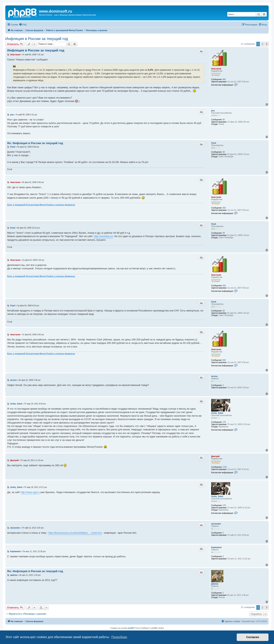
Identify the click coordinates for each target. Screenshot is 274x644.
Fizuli (214, 143)
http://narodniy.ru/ (103, 236)
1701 (225, 467)
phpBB (131, 628)
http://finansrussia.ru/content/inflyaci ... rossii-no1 (75, 533)
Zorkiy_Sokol (217, 413)
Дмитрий (215, 456)
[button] (267, 44)
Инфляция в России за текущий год (37, 39)
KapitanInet (216, 547)
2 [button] (262, 44)
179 (224, 422)
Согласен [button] (253, 637)
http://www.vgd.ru (30, 492)
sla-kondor (216, 524)
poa (213, 111)
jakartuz (215, 584)
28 (224, 152)
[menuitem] (23, 25)
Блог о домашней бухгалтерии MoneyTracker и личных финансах (41, 205)
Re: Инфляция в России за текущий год (35, 143)
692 (224, 79)
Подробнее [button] (119, 637)
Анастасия (216, 69)
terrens (214, 376)
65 (224, 120)
